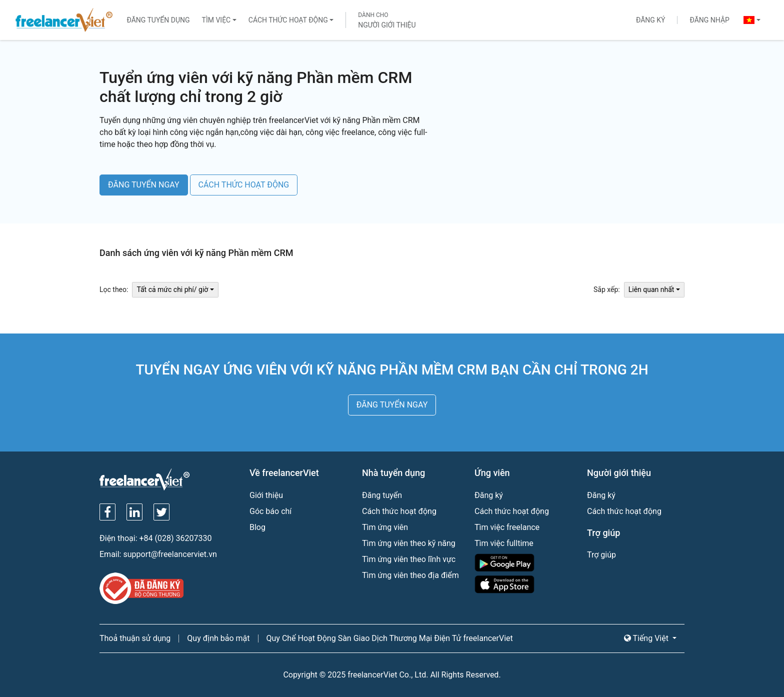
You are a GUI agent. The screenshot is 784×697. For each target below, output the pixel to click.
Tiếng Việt (647, 638)
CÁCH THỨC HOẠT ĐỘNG (244, 185)
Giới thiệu (266, 495)
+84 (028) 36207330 (176, 538)
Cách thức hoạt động (288, 20)
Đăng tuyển (382, 495)
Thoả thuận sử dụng (135, 638)
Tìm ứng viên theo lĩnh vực (409, 559)
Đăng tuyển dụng (158, 20)
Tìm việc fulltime (504, 543)
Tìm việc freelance (507, 527)
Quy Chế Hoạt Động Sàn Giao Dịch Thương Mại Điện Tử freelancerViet (390, 638)
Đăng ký (651, 20)
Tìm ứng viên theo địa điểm (410, 575)
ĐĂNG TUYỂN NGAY (144, 185)
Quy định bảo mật (218, 638)
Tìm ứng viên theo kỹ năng (409, 543)
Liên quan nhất (651, 289)
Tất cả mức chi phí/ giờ (172, 289)
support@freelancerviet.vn (170, 554)
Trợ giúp (601, 555)
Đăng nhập (709, 20)
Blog (257, 527)
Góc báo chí (270, 511)
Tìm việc (216, 20)
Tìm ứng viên (385, 527)
